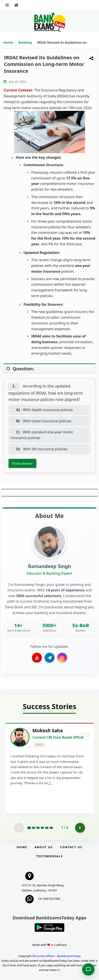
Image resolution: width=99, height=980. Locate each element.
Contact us (71, 847)
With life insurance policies (40, 449)
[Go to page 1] (29, 828)
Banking (25, 42)
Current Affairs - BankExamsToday (58, 956)
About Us (44, 847)
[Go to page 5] (47, 828)
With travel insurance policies (42, 421)
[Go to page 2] (33, 828)
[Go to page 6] (51, 828)
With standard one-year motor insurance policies (42, 435)
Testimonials (49, 856)
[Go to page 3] (38, 828)
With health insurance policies (42, 410)
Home (8, 42)
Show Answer (22, 463)
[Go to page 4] (42, 828)
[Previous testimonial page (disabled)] (19, 828)
